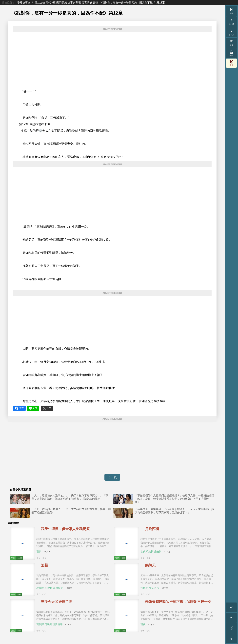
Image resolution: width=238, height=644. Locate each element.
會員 (231, 63)
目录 (231, 43)
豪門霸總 (62, 2)
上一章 (231, 21)
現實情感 (87, 2)
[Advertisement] (112, 58)
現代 (48, 2)
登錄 (231, 53)
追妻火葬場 (74, 2)
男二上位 (40, 2)
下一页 (112, 477)
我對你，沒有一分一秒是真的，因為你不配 (127, 2)
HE (54, 2)
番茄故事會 (24, 2)
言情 (96, 2)
